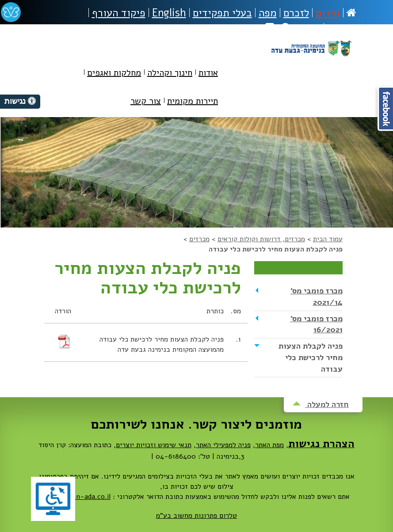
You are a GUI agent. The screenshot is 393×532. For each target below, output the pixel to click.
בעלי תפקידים (222, 13)
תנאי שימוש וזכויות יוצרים (154, 445)
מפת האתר (269, 445)
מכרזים (199, 239)
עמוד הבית (328, 239)
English (169, 13)
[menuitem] (208, 74)
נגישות (342, 28)
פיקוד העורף (119, 13)
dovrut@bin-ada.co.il (77, 497)
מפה (268, 13)
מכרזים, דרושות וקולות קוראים (261, 239)
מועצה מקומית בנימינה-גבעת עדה (311, 58)
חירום (328, 13)
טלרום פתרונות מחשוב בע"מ (196, 516)
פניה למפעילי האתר (223, 445)
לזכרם (296, 13)
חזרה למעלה (321, 404)
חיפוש (301, 28)
